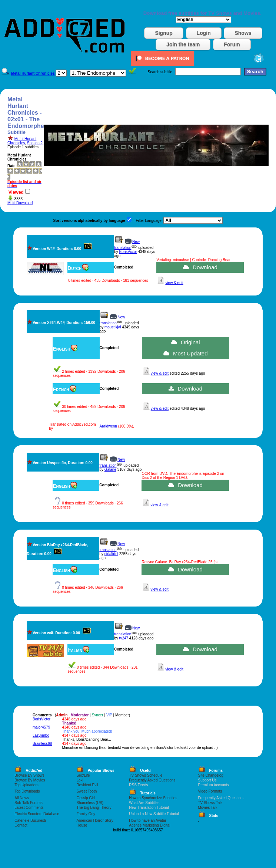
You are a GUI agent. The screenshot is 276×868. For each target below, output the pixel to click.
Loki (80, 780)
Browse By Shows (29, 775)
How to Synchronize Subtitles (153, 798)
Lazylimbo (41, 735)
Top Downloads (27, 791)
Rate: (12, 166)
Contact (21, 825)
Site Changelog (211, 775)
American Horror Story (95, 820)
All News (22, 798)
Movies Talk (208, 808)
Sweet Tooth (87, 791)
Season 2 (35, 143)
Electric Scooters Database (37, 814)
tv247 (124, 638)
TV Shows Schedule (146, 775)
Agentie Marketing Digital (149, 825)
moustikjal (113, 327)
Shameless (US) (90, 803)
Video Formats (210, 791)
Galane (110, 470)
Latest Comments (29, 808)
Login (204, 33)
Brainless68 (42, 744)
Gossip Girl (85, 798)
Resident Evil (87, 785)
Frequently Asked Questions (152, 780)
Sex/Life (83, 775)
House (82, 825)
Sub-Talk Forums (29, 803)
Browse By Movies (30, 780)
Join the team (183, 44)
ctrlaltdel (111, 554)
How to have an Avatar (147, 820)
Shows (243, 33)
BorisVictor (128, 252)
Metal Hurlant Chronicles (22, 141)
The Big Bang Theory (94, 808)
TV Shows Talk (210, 803)
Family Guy (86, 814)
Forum (232, 44)
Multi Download (20, 203)
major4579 (41, 727)
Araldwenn (108, 426)
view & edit (174, 283)
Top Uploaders (26, 785)
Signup (164, 33)
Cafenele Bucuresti (30, 820)
